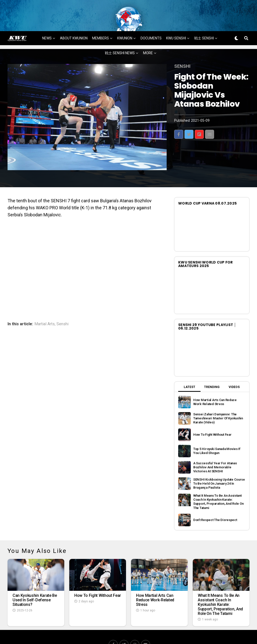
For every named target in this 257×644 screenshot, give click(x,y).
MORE (148, 38)
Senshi (62, 309)
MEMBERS (101, 23)
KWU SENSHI (176, 23)
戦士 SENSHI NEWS (120, 38)
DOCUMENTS (151, 23)
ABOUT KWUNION (74, 23)
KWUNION (125, 23)
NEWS (47, 23)
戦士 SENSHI (204, 23)
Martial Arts (45, 309)
